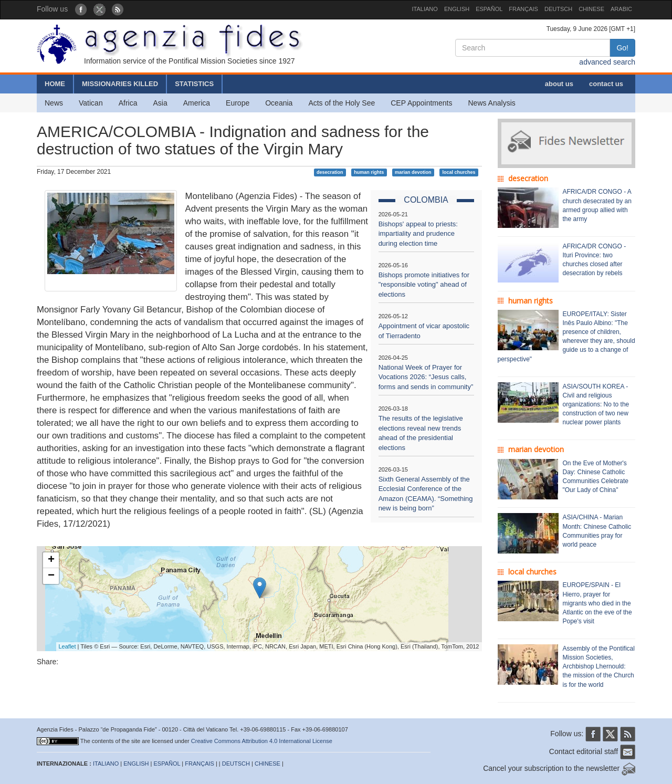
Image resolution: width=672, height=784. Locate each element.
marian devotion (413, 172)
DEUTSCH (558, 9)
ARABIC (621, 9)
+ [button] (51, 560)
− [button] (51, 576)
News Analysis (492, 103)
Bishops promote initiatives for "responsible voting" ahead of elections (424, 285)
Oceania (279, 103)
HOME (55, 84)
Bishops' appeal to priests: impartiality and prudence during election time (418, 234)
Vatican (91, 103)
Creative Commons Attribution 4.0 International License (262, 741)
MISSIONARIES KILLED (120, 84)
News (54, 103)
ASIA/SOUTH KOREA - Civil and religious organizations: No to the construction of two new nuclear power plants (596, 405)
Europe (238, 103)
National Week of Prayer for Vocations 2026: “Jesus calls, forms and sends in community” (426, 377)
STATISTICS (194, 84)
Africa (128, 103)
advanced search (607, 62)
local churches (459, 172)
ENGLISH (457, 9)
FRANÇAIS (523, 9)
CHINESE (591, 9)
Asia (160, 103)
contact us (606, 84)
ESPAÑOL (489, 9)
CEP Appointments (421, 103)
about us (559, 84)
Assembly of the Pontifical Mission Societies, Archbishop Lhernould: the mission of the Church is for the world (599, 667)
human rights (369, 172)
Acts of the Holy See (342, 103)
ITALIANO (425, 9)
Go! (622, 48)
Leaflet (67, 646)
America (197, 103)
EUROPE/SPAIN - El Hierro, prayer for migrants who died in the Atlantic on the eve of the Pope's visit (597, 603)
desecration (330, 172)
